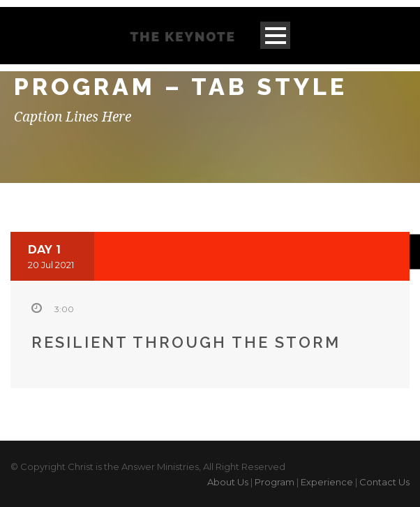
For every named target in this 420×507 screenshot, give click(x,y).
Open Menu (275, 35)
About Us (228, 482)
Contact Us (384, 482)
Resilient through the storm (186, 342)
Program (275, 482)
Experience (327, 482)
